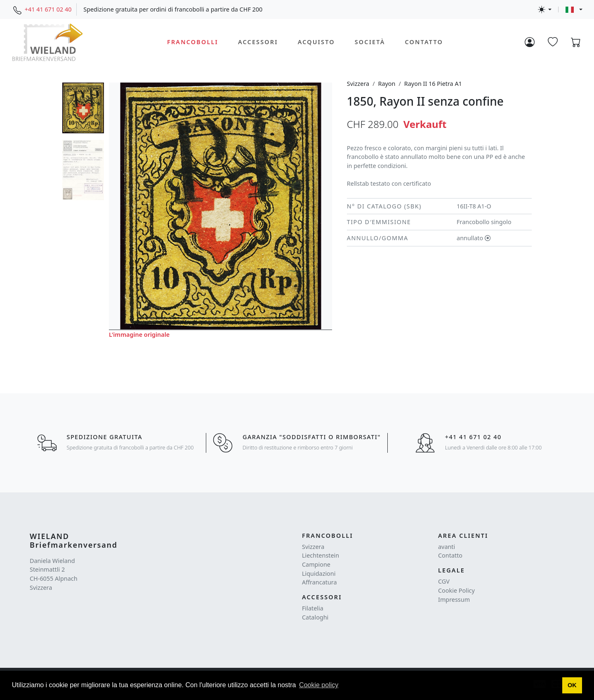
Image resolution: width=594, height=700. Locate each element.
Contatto (424, 42)
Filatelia (313, 608)
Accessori (258, 42)
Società (370, 42)
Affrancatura (319, 582)
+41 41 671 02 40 (48, 9)
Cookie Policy (456, 590)
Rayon (387, 84)
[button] (572, 686)
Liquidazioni (319, 573)
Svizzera (358, 84)
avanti (447, 547)
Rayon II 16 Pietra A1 (433, 84)
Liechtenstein (321, 555)
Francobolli (193, 42)
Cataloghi (315, 617)
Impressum (454, 599)
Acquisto (316, 42)
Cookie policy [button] (319, 685)
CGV (444, 581)
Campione (316, 564)
